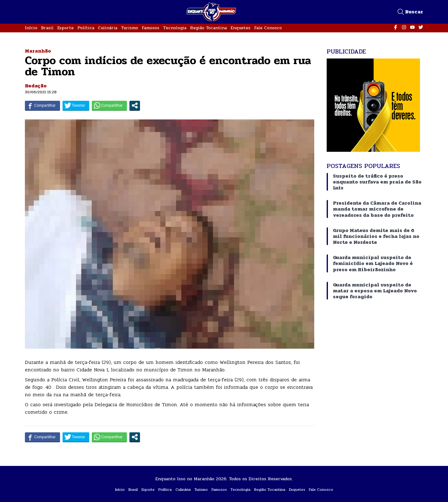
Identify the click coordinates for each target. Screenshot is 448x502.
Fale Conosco (268, 28)
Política (86, 28)
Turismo (130, 28)
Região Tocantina (208, 28)
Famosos (151, 28)
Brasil (47, 28)
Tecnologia (175, 28)
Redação (36, 86)
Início (31, 28)
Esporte (65, 28)
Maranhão (38, 51)
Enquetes (240, 28)
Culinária (108, 28)
